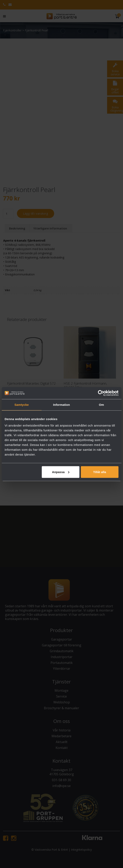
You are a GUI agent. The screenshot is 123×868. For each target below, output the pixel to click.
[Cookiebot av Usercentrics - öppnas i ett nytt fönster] (101, 393)
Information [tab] (62, 405)
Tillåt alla (100, 472)
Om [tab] (101, 405)
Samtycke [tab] (22, 405)
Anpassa (61, 472)
